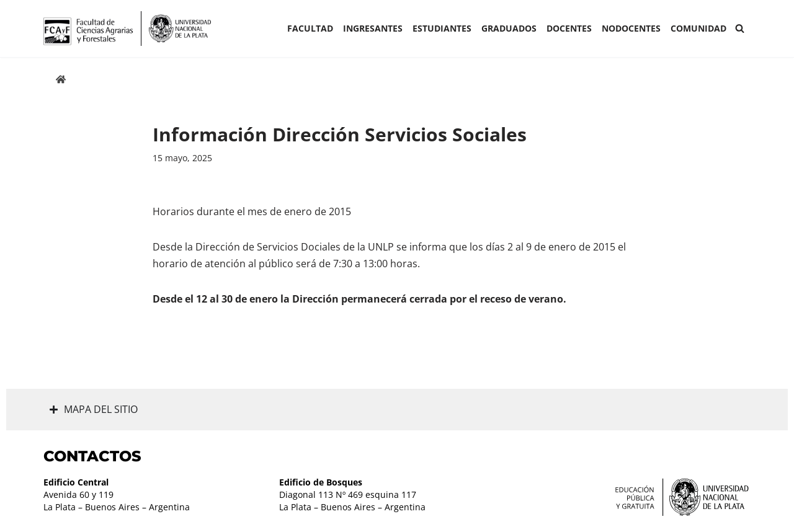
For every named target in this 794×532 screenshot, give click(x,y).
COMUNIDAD (698, 28)
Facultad (310, 28)
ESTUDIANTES (442, 28)
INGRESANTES (373, 28)
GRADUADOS (509, 28)
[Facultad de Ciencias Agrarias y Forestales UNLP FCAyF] (127, 29)
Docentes (569, 28)
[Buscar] (740, 28)
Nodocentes (631, 28)
